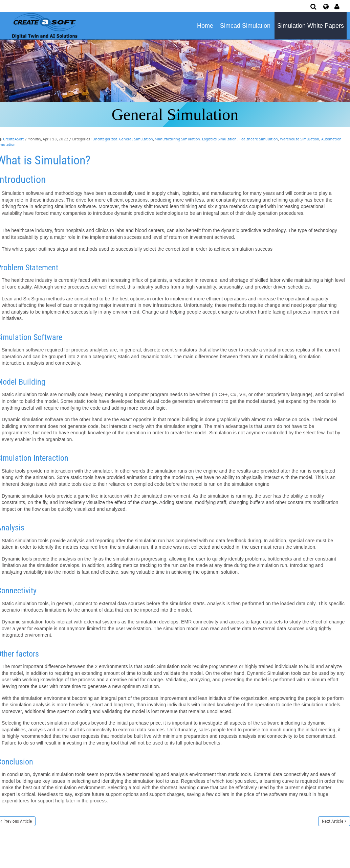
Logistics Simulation (220, 139)
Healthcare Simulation (258, 139)
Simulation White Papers (311, 26)
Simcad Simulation (245, 26)
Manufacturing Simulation (177, 139)
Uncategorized (105, 139)
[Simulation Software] (43, 25)
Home (205, 26)
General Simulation (136, 139)
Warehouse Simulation (300, 139)
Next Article (333, 821)
